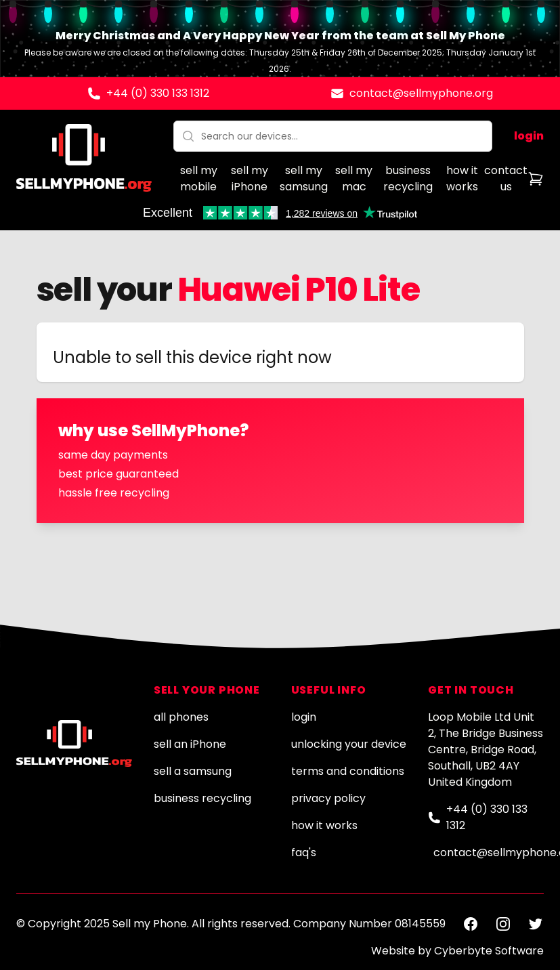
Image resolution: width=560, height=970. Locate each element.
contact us (506, 178)
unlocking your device (349, 744)
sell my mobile (199, 178)
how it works (462, 178)
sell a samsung (193, 771)
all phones (181, 717)
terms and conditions (348, 771)
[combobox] (333, 136)
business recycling (408, 178)
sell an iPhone (190, 744)
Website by (457, 951)
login (529, 136)
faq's (304, 852)
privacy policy (328, 798)
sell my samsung (304, 178)
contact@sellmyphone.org (421, 93)
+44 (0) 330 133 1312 (158, 93)
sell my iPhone (250, 178)
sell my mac (354, 178)
